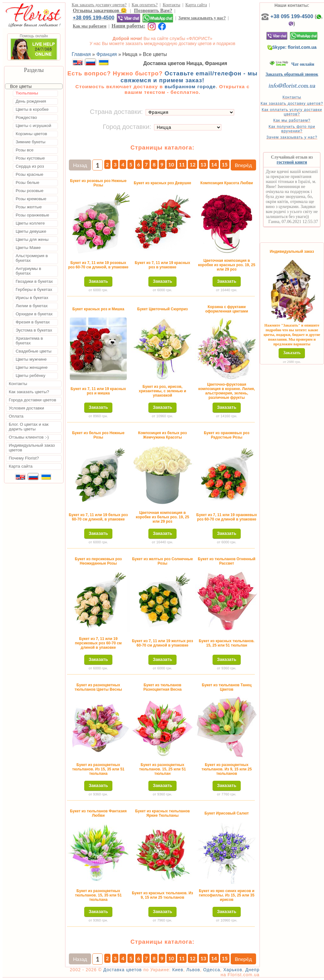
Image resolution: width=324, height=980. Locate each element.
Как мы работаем (90, 26)
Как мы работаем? (292, 120)
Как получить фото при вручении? (292, 129)
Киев (178, 970)
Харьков (233, 970)
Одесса (212, 970)
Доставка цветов (123, 970)
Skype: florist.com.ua (292, 47)
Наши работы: (128, 26)
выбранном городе (190, 86)
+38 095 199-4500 (93, 18)
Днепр (252, 970)
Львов (193, 970)
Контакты (172, 5)
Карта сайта (196, 5)
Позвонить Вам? (153, 10)
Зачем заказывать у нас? (202, 18)
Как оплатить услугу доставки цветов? (292, 112)
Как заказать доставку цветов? (99, 5)
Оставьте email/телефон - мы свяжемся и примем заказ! (189, 77)
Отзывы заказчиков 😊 (100, 10)
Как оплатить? (145, 5)
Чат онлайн (292, 64)
